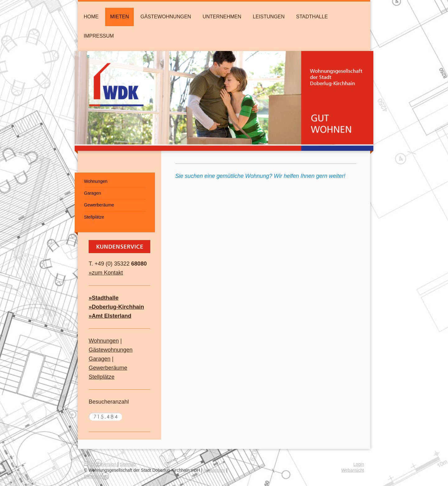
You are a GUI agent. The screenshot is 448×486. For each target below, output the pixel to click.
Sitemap (128, 464)
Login (359, 464)
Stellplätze (102, 377)
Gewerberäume (108, 368)
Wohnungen (104, 341)
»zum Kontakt (106, 273)
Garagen (100, 359)
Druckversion (101, 464)
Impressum (214, 470)
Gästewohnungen (111, 350)
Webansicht (353, 470)
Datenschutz (96, 476)
